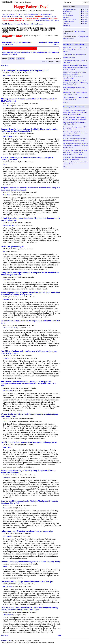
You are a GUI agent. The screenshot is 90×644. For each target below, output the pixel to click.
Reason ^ (6, 508)
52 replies (31, 277)
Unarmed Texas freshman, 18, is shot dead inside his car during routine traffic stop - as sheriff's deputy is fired (29, 130)
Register (28, 2)
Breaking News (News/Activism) (74, 44)
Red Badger (24, 325)
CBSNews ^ (7, 358)
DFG (22, 223)
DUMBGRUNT (26, 103)
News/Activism (68, 16)
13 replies (29, 73)
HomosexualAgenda (45, 14)
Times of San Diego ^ (10, 225)
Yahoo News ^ (7, 106)
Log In (22, 2)
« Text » (57, 61)
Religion (66, 18)
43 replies (30, 249)
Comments (20, 59)
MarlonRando (24, 612)
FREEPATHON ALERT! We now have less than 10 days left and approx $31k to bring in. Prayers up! (76, 67)
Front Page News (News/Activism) (74, 107)
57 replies (33, 475)
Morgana (23, 134)
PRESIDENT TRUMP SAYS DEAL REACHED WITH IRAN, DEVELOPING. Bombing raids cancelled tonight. (75, 75)
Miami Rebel (24, 475)
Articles (4, 59)
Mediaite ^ (6, 478)
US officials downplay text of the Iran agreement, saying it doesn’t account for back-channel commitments (76, 134)
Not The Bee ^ (7, 391)
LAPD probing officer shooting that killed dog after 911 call (25, 70)
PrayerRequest (11, 14)
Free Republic (7, 2)
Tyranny (54, 16)
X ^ (4, 251)
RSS (59, 635)
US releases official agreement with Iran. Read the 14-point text (76, 128)
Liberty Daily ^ (8, 615)
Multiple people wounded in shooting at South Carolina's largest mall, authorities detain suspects (76, 145)
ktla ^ (5, 164)
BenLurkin (24, 162)
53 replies (33, 612)
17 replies (33, 297)
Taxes (21, 16)
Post (86, 10)
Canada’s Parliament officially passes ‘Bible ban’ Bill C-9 (75, 123)
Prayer (4, 14)
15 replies (33, 192)
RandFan (22, 249)
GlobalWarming (7, 16)
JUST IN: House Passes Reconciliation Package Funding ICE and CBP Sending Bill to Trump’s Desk (76, 83)
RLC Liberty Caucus (70, 19)
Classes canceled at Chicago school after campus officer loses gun (27, 581)
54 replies (30, 445)
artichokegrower (26, 564)
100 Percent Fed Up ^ (10, 328)
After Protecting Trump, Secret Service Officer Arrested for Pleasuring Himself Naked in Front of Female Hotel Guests (29, 609)
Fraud (32, 16)
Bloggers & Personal (70, 10)
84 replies (30, 134)
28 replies (34, 505)
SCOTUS (19, 14)
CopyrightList (38, 20)
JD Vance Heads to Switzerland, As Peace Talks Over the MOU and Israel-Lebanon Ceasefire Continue (75, 112)
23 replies (29, 356)
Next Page (5, 66)
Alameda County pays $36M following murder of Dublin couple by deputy (31, 562)
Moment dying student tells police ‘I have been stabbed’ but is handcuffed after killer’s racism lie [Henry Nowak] (30, 293)
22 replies (27, 223)
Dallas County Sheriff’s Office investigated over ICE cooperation (27, 531)
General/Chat (67, 12)
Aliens (36, 14)
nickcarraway (25, 505)
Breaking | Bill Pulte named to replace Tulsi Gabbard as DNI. (75, 93)
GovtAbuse (47, 16)
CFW (23, 356)
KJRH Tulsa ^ (7, 447)
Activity (12, 59)
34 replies (32, 162)
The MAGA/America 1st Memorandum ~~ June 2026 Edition (76, 98)
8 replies (36, 564)
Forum (17, 2)
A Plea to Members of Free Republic (75, 55)
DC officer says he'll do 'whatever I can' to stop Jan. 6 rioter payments (29, 442)
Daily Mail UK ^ (8, 136)
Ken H (22, 73)
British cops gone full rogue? (12, 246)
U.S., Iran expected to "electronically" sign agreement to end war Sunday (75, 140)
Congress (27, 16)
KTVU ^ (6, 567)
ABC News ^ (7, 75)
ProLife (25, 14)
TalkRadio (43, 18)
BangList (31, 14)
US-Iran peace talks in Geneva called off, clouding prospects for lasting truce (75, 118)
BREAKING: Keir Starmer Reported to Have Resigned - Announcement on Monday (75, 50)
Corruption (16, 16)
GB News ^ (6, 280)
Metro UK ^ (7, 300)
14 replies (31, 584)
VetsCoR (66, 23)
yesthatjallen (25, 192)
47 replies (32, 325)
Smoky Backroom (69, 21)
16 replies (27, 534)
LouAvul (23, 445)
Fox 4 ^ (5, 421)
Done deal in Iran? (69, 58)
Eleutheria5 (23, 277)
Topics (82, 10)
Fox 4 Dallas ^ (7, 195)
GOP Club (67, 14)
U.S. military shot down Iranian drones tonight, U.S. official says (75, 158)
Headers (51, 61)
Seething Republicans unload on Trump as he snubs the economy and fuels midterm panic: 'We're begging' (75, 152)
